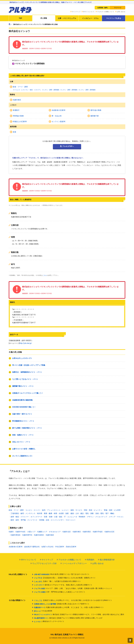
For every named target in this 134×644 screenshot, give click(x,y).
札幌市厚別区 (16, 535)
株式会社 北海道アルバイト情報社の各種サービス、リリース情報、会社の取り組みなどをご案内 (79, 615)
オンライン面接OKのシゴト (22, 456)
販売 (44, 510)
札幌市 (11, 532)
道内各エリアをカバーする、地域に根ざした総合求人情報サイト (63, 585)
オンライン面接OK (59, 122)
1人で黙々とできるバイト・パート (25, 379)
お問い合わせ (121, 12)
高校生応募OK (71, 547)
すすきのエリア (55, 532)
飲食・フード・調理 (20, 87)
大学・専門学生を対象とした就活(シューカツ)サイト (60, 592)
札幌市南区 (50, 535)
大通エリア (31, 532)
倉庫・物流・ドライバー (20, 517)
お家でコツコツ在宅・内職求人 (24, 449)
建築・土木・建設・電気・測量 (82, 513)
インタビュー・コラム (90, 18)
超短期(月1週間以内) (32, 547)
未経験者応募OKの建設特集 (22, 400)
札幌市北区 (67, 532)
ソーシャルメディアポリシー (75, 563)
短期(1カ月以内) (47, 547)
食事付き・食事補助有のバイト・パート (27, 372)
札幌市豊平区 (27, 535)
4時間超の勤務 (18, 116)
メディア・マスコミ (116, 517)
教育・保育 (15, 520)
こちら (45, 275)
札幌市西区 (87, 532)
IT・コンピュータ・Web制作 (75, 517)
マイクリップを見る (114, 18)
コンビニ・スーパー (33, 510)
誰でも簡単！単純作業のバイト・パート (27, 428)
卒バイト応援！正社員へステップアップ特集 (29, 365)
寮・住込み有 (57, 116)
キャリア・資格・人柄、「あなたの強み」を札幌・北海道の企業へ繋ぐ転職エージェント (73, 588)
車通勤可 (16, 110)
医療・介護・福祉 (56, 517)
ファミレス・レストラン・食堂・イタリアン (27, 90)
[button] (130, 640)
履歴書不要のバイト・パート (23, 386)
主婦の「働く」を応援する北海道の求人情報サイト (57, 581)
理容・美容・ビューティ (93, 510)
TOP (20, 18)
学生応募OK (60, 547)
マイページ (118, 8)
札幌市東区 (17, 100)
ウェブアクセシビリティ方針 (45, 563)
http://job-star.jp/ (26, 343)
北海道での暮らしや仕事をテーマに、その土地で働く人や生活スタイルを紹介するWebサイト (73, 600)
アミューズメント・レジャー (58, 510)
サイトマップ (76, 12)
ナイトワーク (32, 520)
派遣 (14, 132)
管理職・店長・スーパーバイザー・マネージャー (57, 520)
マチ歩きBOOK (43, 611)
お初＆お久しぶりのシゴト (22, 358)
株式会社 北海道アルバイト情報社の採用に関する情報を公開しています (68, 618)
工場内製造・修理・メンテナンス (23, 513)
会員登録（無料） (103, 8)
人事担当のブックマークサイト (49, 622)
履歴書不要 (95, 116)
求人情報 (44, 18)
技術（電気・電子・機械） (105, 513)
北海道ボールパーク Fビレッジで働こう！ (28, 393)
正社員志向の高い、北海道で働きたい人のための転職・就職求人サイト (65, 578)
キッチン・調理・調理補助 (51, 90)
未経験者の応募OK (59, 110)
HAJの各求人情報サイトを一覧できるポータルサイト (62, 574)
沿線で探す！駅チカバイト (22, 414)
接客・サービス (76, 510)
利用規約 (90, 560)
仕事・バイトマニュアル (67, 18)
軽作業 (40, 513)
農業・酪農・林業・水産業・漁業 (56, 513)
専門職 (23, 520)
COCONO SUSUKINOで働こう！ (24, 407)
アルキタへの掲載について (106, 12)
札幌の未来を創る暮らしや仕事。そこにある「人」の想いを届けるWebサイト (69, 607)
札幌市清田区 (39, 535)
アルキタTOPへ (68, 146)
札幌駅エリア (42, 532)
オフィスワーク (36, 517)
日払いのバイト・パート (21, 442)
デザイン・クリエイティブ (97, 517)
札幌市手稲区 (98, 532)
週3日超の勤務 (96, 110)
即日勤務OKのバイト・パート (23, 421)
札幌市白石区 (110, 532)
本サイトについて (89, 12)
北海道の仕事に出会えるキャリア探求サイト (62, 604)
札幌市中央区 (20, 532)
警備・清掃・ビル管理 (112, 510)
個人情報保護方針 (107, 560)
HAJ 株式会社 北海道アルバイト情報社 (67, 635)
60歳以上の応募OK (20, 122)
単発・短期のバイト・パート (23, 435)
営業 (46, 517)
